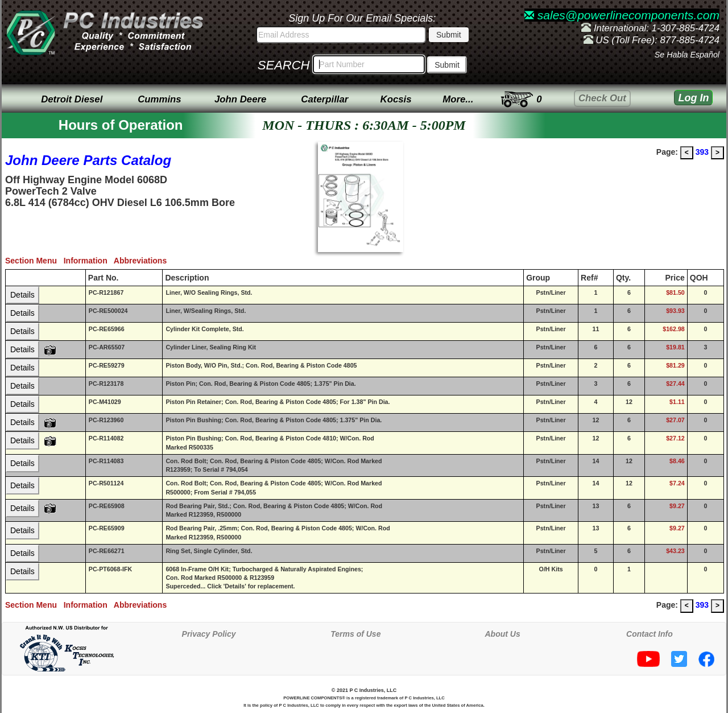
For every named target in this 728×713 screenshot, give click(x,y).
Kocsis (396, 99)
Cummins (159, 99)
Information (89, 261)
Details (22, 295)
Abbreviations (142, 261)
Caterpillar (324, 99)
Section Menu (34, 261)
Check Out (602, 98)
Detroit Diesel (72, 99)
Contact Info (650, 634)
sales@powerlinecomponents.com (622, 15)
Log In (693, 98)
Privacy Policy (209, 634)
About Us (503, 634)
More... (458, 99)
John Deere (240, 99)
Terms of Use (355, 634)
